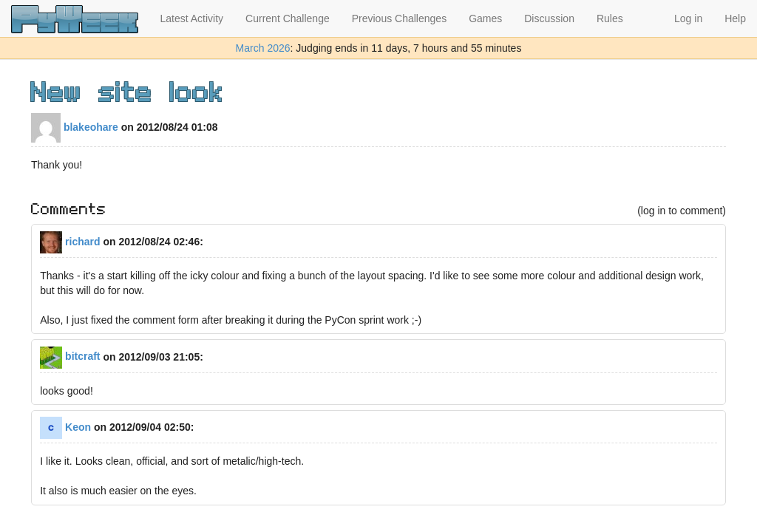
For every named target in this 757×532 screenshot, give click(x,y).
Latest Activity (192, 18)
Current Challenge (288, 18)
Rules (610, 18)
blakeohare (75, 127)
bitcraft (70, 356)
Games (485, 18)
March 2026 (263, 48)
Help (735, 18)
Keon (65, 427)
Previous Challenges (399, 18)
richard (70, 242)
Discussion (549, 18)
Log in (688, 18)
